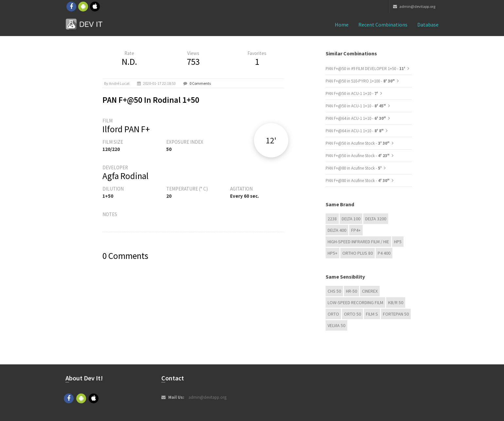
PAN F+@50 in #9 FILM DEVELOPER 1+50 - (366, 69)
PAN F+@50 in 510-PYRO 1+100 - (360, 81)
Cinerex (370, 291)
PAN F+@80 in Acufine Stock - (354, 168)
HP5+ (333, 253)
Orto (333, 314)
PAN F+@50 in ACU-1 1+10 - (352, 93)
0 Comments (200, 83)
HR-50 (351, 291)
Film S (372, 314)
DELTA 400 (337, 230)
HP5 (398, 242)
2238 (332, 219)
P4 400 (384, 253)
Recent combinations (383, 25)
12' (271, 140)
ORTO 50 (352, 314)
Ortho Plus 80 (358, 253)
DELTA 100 (351, 219)
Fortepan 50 (396, 314)
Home (342, 25)
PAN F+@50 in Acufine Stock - (358, 143)
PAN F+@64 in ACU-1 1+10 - (356, 118)
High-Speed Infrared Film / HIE (358, 242)
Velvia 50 (336, 325)
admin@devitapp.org (414, 6)
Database (428, 25)
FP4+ (356, 230)
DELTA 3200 (376, 219)
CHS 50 (334, 291)
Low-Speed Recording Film (355, 302)
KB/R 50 (396, 302)
